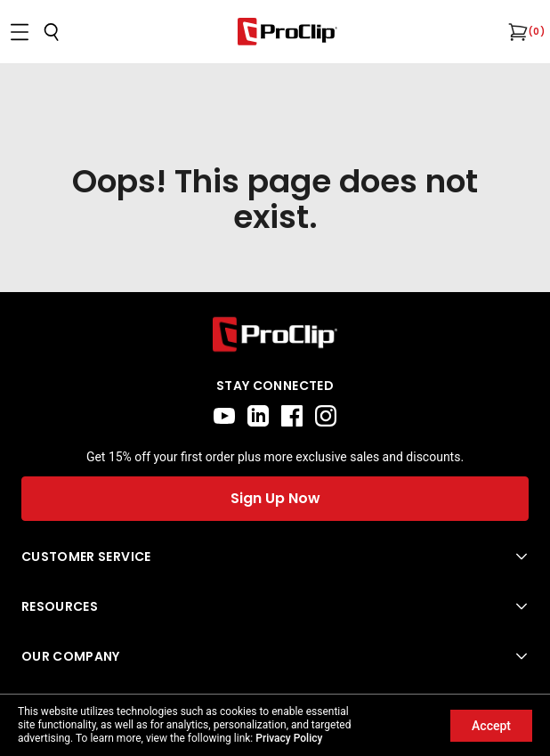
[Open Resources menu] (275, 606)
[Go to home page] (275, 334)
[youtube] (224, 416)
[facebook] (292, 416)
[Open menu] (20, 32)
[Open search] (52, 32)
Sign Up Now (275, 498)
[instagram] (326, 416)
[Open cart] (516, 32)
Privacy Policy (289, 738)
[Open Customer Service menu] (275, 557)
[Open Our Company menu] (275, 656)
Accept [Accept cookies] (491, 726)
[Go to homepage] (287, 32)
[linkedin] (258, 416)
